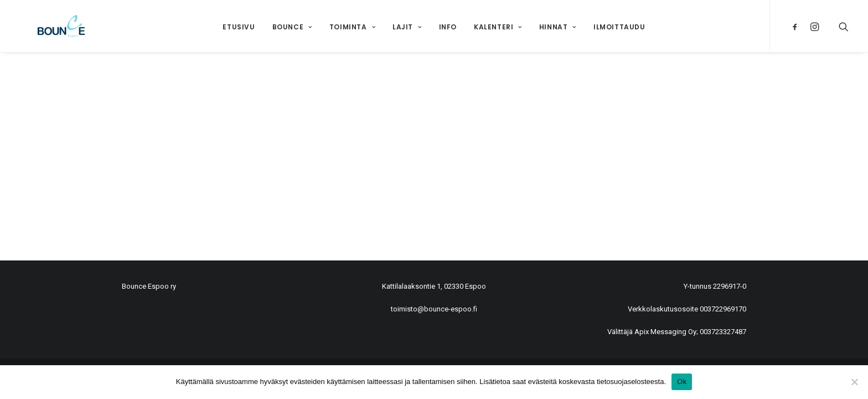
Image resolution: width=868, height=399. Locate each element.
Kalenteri (498, 27)
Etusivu (239, 27)
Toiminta (352, 27)
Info (448, 27)
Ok (682, 382)
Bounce (292, 27)
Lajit (407, 27)
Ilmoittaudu (619, 27)
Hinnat (558, 27)
